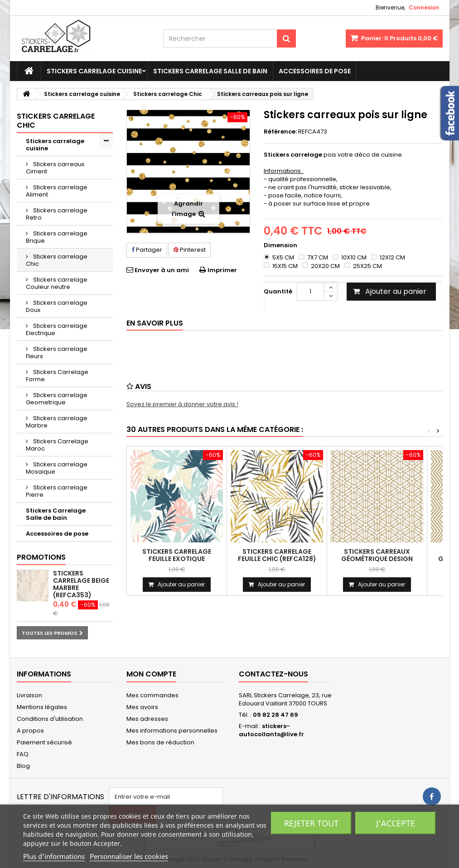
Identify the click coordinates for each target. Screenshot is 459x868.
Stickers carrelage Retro (57, 214)
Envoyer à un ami (162, 270)
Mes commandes (152, 695)
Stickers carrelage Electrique (57, 329)
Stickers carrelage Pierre (57, 491)
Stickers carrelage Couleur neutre (57, 283)
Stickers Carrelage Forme (57, 376)
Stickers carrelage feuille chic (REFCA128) (277, 555)
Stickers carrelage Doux (57, 306)
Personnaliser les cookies (129, 856)
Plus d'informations (54, 856)
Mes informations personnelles (172, 731)
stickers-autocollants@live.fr (271, 730)
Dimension (281, 245)
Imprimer (222, 270)
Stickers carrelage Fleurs (57, 352)
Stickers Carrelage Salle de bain (210, 71)
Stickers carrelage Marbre (57, 422)
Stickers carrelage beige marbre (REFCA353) (81, 584)
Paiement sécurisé (44, 742)
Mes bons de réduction (160, 742)
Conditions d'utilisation (50, 719)
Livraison (29, 695)
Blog (23, 766)
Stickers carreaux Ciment (55, 168)
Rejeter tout (311, 823)
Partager (147, 250)
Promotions (41, 557)
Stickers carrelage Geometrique (57, 399)
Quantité (278, 291)
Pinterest (190, 250)
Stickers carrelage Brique (57, 237)
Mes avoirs (142, 707)
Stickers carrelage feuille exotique (177, 555)
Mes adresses (147, 719)
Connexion (424, 7)
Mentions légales (42, 707)
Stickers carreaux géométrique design (377, 555)
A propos (30, 731)
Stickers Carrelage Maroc (57, 445)
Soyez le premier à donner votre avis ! (182, 404)
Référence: (280, 132)
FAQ (23, 754)
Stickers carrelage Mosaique (57, 468)
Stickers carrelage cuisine (94, 71)
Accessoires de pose (315, 71)
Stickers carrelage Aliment (57, 191)
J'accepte (396, 823)
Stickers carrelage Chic (57, 260)
